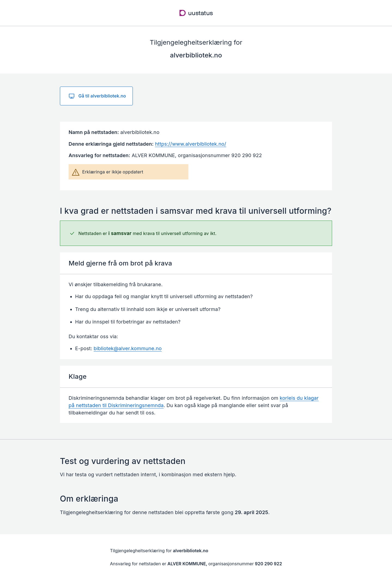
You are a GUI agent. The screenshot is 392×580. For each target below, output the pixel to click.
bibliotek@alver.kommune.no (128, 348)
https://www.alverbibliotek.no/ (191, 144)
